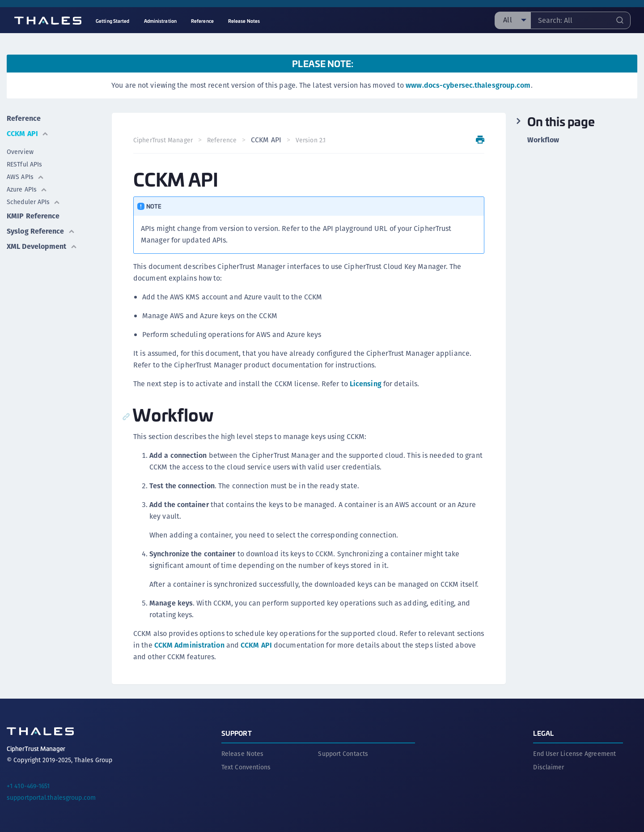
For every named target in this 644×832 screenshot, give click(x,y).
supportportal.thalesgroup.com (51, 798)
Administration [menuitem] (160, 21)
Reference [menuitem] (202, 21)
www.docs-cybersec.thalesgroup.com (468, 85)
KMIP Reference (33, 216)
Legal (543, 733)
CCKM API (28, 134)
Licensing (366, 384)
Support (237, 733)
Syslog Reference (41, 231)
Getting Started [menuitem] (113, 21)
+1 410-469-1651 (28, 786)
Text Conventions (246, 767)
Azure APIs (27, 189)
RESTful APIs (24, 164)
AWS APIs (25, 177)
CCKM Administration (189, 645)
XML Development (42, 246)
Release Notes (242, 754)
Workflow (543, 140)
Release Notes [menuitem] (244, 21)
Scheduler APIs (34, 202)
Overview (20, 152)
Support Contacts (343, 754)
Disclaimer (549, 767)
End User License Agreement (574, 754)
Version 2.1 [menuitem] (311, 140)
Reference (24, 118)
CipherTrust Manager (163, 140)
